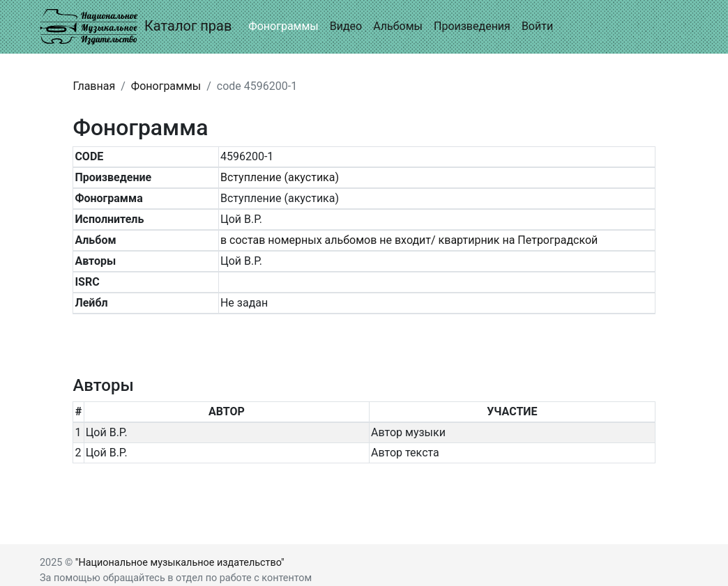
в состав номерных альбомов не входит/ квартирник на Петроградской (409, 240)
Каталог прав (136, 27)
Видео (346, 26)
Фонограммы (283, 26)
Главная (94, 86)
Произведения (472, 26)
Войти (537, 26)
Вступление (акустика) (280, 177)
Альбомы (398, 26)
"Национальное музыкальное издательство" (180, 563)
